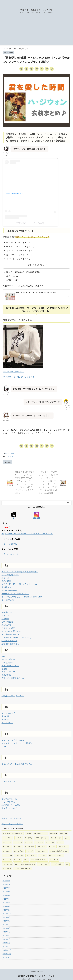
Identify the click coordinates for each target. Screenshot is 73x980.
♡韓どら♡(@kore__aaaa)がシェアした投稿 (30, 223)
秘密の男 (6, 716)
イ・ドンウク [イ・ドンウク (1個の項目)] (39, 837)
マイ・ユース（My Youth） (14, 736)
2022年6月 (6, 890)
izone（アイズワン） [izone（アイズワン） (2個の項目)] (41, 829)
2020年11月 (7, 945)
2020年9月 (6, 952)
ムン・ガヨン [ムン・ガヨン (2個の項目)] (7, 863)
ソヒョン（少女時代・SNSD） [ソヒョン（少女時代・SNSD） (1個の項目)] (59, 846)
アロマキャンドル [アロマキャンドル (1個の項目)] (56, 833)
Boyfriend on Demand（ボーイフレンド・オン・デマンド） (28, 533)
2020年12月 (7, 941)
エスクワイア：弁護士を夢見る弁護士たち (21, 571)
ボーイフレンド (9, 710)
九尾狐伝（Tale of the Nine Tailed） (17, 635)
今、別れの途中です (11, 574)
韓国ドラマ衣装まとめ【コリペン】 (37, 10)
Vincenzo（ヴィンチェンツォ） (16, 592)
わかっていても (9, 797)
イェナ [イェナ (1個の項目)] (67, 833)
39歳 (4, 654)
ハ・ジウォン (9, 456)
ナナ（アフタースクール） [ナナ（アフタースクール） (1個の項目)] (39, 855)
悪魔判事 (6, 577)
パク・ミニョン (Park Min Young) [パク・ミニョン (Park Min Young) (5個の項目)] (25, 859)
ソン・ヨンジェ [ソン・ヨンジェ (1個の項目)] (31, 850)
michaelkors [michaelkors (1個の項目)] (53, 829)
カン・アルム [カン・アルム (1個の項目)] (7, 842)
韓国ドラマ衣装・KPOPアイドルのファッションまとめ (36, 974)
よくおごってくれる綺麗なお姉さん (18, 760)
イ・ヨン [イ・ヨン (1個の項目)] (60, 837)
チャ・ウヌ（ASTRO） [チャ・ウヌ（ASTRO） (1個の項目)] (56, 850)
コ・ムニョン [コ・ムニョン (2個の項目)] (7, 846)
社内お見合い (8, 660)
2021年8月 (6, 916)
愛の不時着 (7, 580)
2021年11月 (7, 909)
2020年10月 (7, 949)
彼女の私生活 (8, 620)
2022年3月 (6, 901)
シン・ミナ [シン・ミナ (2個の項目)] (30, 846)
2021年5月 (6, 927)
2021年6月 (6, 923)
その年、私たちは (10, 657)
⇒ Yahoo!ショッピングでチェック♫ (19, 377)
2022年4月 (6, 898)
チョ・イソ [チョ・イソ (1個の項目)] (17, 855)
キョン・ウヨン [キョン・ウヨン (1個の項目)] (63, 842)
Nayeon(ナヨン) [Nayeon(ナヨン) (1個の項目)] (8, 833)
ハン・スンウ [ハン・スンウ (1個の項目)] (54, 855)
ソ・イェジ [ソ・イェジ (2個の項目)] (42, 850)
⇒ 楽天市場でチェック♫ (14, 372)
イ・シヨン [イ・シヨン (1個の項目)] (29, 837)
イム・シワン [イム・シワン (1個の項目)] (7, 837)
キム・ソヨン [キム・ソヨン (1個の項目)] (42, 842)
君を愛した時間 (9, 453)
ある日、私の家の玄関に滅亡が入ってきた (21, 583)
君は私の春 (7, 623)
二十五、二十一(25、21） (13, 692)
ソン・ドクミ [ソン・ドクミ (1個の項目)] (19, 850)
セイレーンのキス (10, 544)
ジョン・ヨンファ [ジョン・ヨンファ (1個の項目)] (42, 846)
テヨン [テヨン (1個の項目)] (26, 855)
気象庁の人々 (8, 611)
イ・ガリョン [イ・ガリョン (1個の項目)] (18, 837)
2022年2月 (6, 905)
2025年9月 (6, 883)
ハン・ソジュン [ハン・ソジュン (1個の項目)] (8, 859)
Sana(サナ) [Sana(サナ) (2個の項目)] (28, 833)
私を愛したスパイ (10, 803)
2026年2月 (6, 879)
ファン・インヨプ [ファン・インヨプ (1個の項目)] (44, 859)
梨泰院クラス (8, 586)
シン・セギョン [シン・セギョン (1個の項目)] (19, 846)
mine (4, 742)
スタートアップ (9, 669)
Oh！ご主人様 (8, 598)
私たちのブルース (10, 794)
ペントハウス (8, 719)
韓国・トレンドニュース (13, 819)
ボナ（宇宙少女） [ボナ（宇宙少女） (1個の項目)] (57, 859)
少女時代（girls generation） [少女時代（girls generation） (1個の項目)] (22, 863)
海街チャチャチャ (10, 589)
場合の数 (6, 713)
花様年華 (6, 617)
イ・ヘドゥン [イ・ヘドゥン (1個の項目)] (50, 837)
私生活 (5, 666)
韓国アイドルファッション (14, 814)
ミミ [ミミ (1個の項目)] (67, 859)
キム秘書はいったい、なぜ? (14, 632)
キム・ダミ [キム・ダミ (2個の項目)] (52, 842)
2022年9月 (6, 887)
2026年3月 (6, 876)
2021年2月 (6, 934)
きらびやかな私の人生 (12, 629)
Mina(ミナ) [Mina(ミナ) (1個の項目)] (63, 829)
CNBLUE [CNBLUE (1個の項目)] (29, 829)
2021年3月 (6, 930)
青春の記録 (7, 672)
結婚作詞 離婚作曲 (10, 638)
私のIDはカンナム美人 (12, 800)
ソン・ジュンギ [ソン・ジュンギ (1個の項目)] (8, 850)
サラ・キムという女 (11, 554)
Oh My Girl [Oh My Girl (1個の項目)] (19, 833)
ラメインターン (9, 777)
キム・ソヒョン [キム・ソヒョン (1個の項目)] (30, 842)
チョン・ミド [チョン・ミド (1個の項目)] (7, 855)
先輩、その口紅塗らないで (14, 675)
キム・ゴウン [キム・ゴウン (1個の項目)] (18, 842)
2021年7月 (6, 920)
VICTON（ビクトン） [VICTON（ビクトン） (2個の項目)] (41, 833)
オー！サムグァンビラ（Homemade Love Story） (24, 595)
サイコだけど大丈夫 (11, 663)
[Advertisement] (36, 31)
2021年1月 (6, 938)
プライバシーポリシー (37, 967)
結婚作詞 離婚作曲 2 (11, 641)
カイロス (6, 614)
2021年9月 (6, 912)
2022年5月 (6, 894)
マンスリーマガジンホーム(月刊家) (17, 739)
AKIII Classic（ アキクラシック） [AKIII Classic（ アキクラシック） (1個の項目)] (13, 829)
